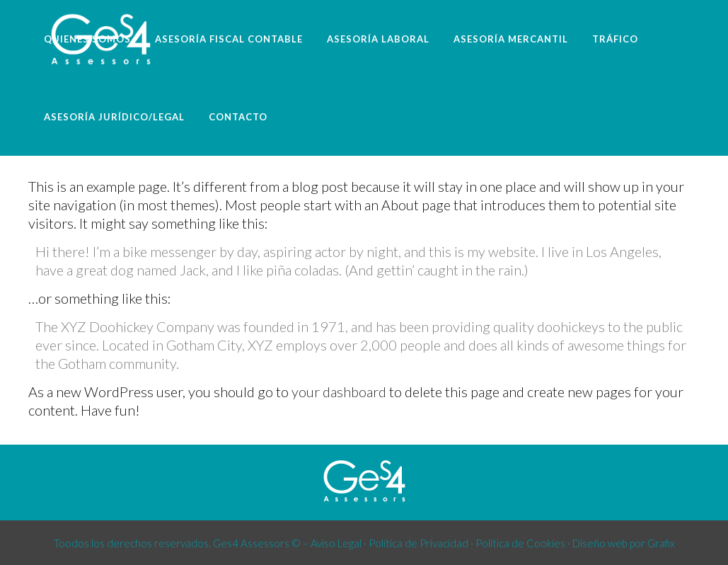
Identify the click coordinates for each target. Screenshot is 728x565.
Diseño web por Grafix (624, 543)
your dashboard (339, 392)
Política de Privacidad (418, 543)
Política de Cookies (520, 543)
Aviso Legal (336, 543)
